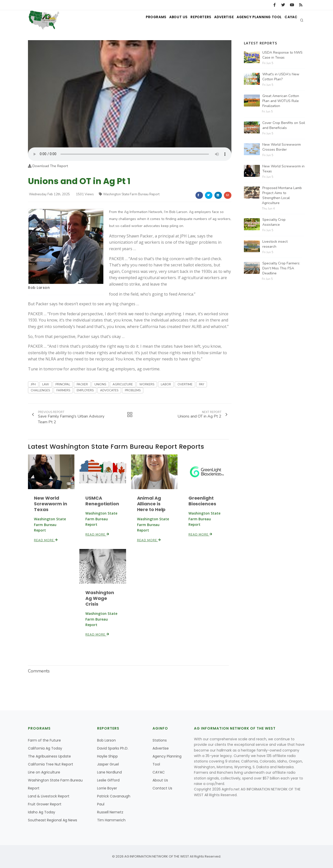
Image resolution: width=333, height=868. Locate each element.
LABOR (166, 384)
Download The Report (48, 166)
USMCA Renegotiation (102, 501)
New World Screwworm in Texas (51, 504)
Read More (46, 540)
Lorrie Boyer (107, 788)
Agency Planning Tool (254, 20)
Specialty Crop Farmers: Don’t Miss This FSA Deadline (281, 268)
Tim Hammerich (111, 820)
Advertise (216, 20)
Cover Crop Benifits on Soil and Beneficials (284, 125)
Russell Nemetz (110, 812)
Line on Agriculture (44, 772)
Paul (101, 804)
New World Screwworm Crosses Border (282, 147)
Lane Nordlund (109, 772)
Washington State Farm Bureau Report (129, 194)
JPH (33, 384)
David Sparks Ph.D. (113, 748)
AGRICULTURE (123, 384)
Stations (160, 740)
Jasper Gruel (108, 764)
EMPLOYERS (85, 390)
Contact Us (162, 788)
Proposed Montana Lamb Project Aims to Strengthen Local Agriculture (282, 195)
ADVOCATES (109, 390)
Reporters (190, 20)
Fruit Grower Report (45, 804)
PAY (202, 384)
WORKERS (147, 384)
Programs (139, 20)
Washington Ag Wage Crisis (100, 598)
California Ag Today (45, 748)
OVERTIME (185, 384)
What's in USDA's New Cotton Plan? (281, 77)
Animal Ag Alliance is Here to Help (151, 504)
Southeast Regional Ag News (53, 820)
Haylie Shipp (107, 756)
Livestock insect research (275, 244)
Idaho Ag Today (42, 812)
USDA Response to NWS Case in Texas (282, 55)
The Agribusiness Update (49, 756)
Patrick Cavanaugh (114, 796)
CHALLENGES (40, 390)
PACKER (82, 384)
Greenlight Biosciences (202, 501)
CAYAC (289, 20)
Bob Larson (39, 288)
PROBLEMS (133, 390)
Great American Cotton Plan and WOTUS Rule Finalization (281, 101)
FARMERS (63, 390)
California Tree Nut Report (51, 764)
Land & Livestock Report (49, 796)
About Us (164, 20)
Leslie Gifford (108, 780)
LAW (46, 384)
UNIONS (100, 384)
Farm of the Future (44, 740)
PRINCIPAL (63, 384)
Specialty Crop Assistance (274, 222)
